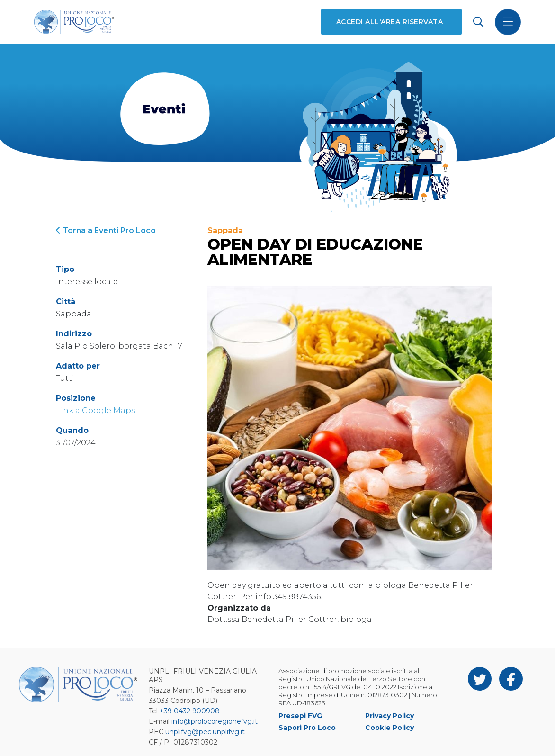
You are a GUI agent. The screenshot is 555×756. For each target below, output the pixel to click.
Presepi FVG (300, 716)
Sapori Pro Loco (307, 728)
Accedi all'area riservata (389, 22)
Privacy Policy (389, 716)
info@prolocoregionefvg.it (215, 721)
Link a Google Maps (95, 410)
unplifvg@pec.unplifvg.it (205, 732)
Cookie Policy (389, 728)
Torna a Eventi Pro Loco (106, 230)
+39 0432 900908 (190, 711)
